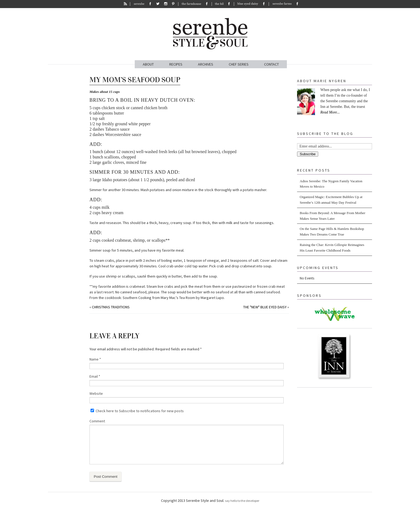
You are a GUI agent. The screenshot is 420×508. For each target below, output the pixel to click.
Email (95, 376)
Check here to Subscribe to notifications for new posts (137, 411)
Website (96, 393)
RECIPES (176, 64)
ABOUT (148, 64)
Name (95, 359)
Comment (97, 421)
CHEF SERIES (239, 64)
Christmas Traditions (111, 307)
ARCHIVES (206, 64)
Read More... (330, 112)
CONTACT (271, 64)
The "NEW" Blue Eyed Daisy (265, 307)
